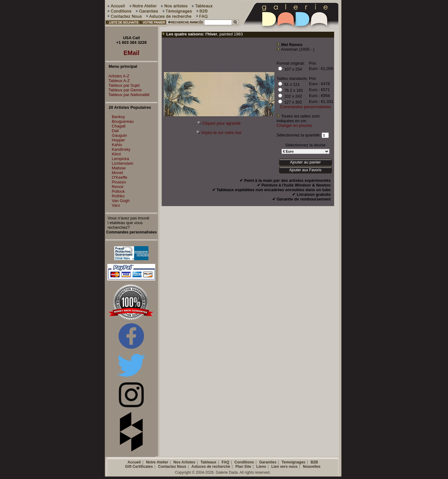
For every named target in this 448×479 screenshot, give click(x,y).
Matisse (119, 168)
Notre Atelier (157, 462)
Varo (116, 205)
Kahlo (117, 145)
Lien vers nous (285, 467)
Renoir (118, 187)
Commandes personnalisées (306, 107)
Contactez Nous (172, 467)
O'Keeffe (119, 177)
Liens (261, 467)
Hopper (118, 140)
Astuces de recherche (211, 467)
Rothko (118, 196)
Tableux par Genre (124, 90)
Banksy (118, 117)
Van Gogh (121, 201)
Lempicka (120, 159)
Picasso (119, 182)
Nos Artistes (184, 462)
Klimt (116, 154)
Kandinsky (121, 149)
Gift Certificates (139, 467)
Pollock (118, 191)
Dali (115, 131)
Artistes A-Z (117, 76)
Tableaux (208, 462)
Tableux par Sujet (123, 85)
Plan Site (243, 467)
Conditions (244, 462)
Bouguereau (123, 121)
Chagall (119, 126)
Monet (117, 173)
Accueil (134, 462)
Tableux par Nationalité (128, 95)
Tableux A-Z (118, 81)
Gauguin (119, 135)
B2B (314, 462)
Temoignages (293, 462)
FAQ (225, 462)
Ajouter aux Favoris (305, 170)
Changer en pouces (294, 125)
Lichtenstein (122, 163)
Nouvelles (312, 467)
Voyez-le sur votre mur (222, 133)
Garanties (268, 462)
